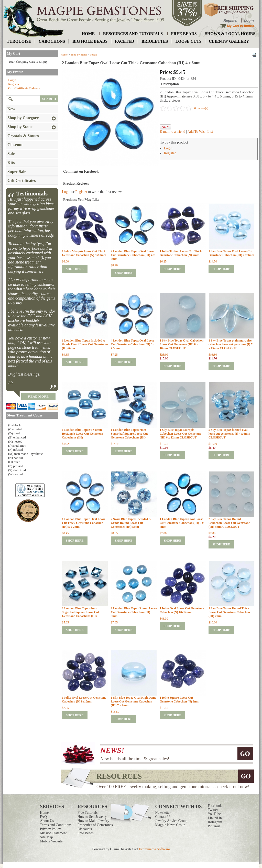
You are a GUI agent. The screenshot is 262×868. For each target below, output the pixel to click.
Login (249, 20)
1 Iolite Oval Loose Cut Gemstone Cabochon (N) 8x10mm (84, 700)
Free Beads (86, 833)
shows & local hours (230, 34)
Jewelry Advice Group (171, 821)
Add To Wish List (200, 132)
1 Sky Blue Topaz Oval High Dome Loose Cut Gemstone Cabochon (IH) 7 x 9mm (133, 701)
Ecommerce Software (154, 849)
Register (231, 20)
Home (64, 54)
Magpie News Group (170, 825)
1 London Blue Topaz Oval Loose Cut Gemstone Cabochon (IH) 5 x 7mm (182, 523)
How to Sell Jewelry (92, 817)
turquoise (19, 41)
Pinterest (214, 826)
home (88, 34)
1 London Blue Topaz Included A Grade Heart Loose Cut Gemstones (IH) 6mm (85, 344)
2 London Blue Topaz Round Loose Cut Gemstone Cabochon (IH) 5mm (134, 612)
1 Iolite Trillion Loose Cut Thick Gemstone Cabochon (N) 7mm (181, 253)
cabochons (52, 41)
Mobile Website (51, 841)
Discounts (85, 829)
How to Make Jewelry (93, 821)
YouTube (214, 814)
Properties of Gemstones (95, 825)
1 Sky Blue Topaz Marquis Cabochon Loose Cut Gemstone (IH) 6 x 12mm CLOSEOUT (180, 434)
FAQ (43, 817)
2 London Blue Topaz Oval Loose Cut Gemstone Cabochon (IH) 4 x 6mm (133, 255)
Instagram (215, 822)
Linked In (215, 818)
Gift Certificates (22, 180)
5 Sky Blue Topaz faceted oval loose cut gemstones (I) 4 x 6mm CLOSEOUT (229, 434)
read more (39, 396)
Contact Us (163, 817)
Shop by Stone (79, 54)
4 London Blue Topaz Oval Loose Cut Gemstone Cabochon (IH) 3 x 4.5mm (133, 344)
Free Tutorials (88, 813)
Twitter (213, 810)
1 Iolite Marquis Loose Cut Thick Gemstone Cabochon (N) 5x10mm (84, 253)
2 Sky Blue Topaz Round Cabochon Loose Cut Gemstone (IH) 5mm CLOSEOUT (229, 523)
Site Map (46, 837)
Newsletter (163, 813)
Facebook (215, 806)
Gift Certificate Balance (24, 88)
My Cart (233, 26)
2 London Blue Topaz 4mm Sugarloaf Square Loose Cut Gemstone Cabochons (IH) (80, 612)
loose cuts (189, 41)
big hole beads (90, 41)
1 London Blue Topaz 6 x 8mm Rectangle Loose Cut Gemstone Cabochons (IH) (82, 434)
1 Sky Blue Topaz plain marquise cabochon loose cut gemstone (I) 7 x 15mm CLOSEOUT (231, 344)
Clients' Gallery (229, 41)
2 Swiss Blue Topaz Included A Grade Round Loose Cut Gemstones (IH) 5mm (131, 523)
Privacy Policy (50, 829)
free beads (184, 34)
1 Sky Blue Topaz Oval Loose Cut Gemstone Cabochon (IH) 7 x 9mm (231, 253)
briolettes (155, 41)
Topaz (93, 54)
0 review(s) (201, 108)
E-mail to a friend (173, 132)
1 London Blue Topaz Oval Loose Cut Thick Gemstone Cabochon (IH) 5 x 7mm (84, 523)
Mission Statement (53, 833)
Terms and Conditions (56, 825)
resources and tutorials (133, 34)
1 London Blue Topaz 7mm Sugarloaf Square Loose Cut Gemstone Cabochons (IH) (129, 434)
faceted (124, 41)
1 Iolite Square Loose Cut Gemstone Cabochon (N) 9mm (179, 700)
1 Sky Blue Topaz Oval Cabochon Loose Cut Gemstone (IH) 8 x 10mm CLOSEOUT (182, 344)
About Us (47, 821)
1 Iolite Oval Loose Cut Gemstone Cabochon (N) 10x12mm (182, 610)
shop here (75, 269)
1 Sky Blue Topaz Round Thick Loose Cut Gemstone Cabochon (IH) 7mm (229, 612)
